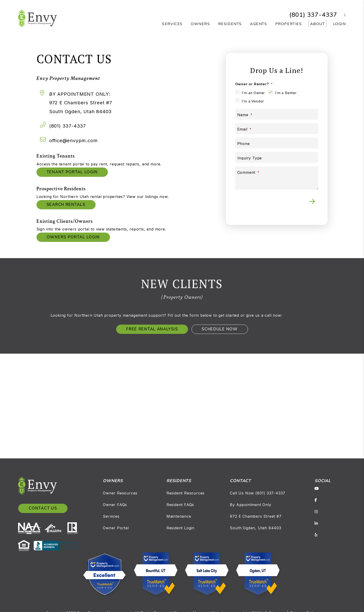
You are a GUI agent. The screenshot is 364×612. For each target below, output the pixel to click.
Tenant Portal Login (72, 172)
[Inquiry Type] (277, 157)
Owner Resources (120, 493)
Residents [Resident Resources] (230, 24)
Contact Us (43, 508)
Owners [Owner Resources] (200, 24)
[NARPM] (55, 528)
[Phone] (277, 143)
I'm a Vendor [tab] (253, 101)
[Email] (277, 129)
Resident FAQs (180, 505)
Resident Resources (185, 493)
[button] (342, 15)
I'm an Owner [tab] (253, 93)
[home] (37, 18)
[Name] (277, 114)
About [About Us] (318, 24)
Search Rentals (66, 205)
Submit (312, 201)
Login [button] (340, 24)
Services (111, 516)
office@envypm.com (73, 141)
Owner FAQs (115, 505)
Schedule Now (220, 329)
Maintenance (179, 516)
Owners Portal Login (73, 237)
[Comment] (277, 178)
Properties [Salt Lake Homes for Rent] (289, 24)
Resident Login (180, 528)
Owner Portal (116, 528)
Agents (259, 24)
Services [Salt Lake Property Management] (172, 24)
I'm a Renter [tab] (286, 93)
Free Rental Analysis (152, 329)
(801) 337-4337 (313, 15)
